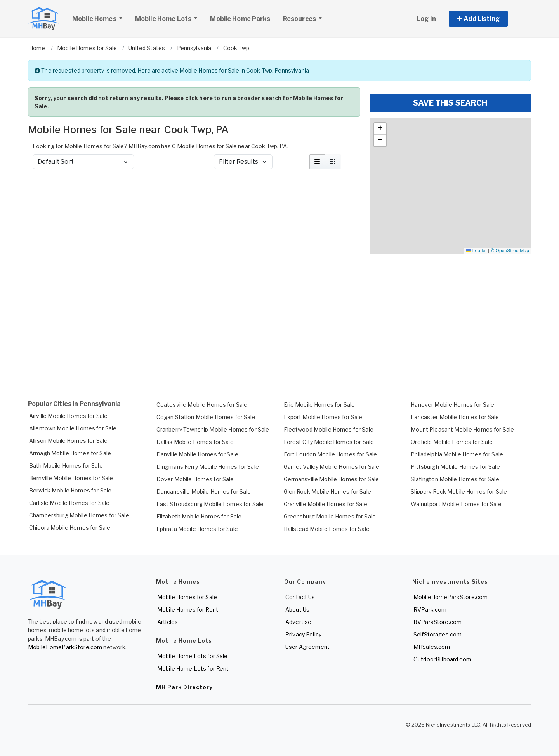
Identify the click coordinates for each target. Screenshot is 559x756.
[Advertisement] (194, 196)
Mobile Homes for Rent (188, 609)
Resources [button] (300, 19)
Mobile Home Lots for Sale (193, 656)
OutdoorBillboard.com (442, 659)
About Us (297, 609)
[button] (487, 19)
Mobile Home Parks (240, 19)
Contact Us (300, 597)
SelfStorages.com (437, 634)
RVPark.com (430, 609)
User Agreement (307, 647)
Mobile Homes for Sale (187, 597)
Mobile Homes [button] (100, 18)
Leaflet (476, 251)
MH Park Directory (184, 687)
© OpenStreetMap (510, 251)
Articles (168, 622)
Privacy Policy (303, 634)
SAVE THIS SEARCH (450, 103)
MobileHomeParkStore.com (65, 647)
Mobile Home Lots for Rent (193, 668)
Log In (426, 19)
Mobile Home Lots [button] (164, 19)
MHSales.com (432, 647)
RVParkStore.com (437, 622)
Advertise (298, 622)
